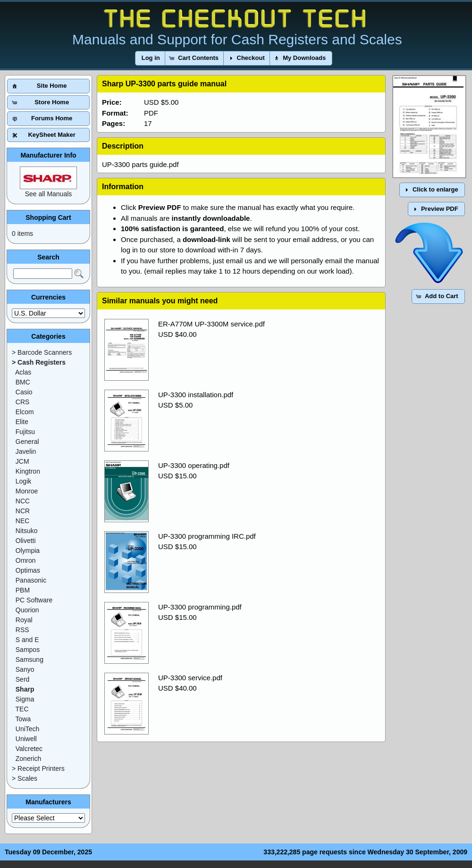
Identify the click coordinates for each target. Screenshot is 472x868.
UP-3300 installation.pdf (196, 395)
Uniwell (26, 739)
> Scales (25, 778)
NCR (23, 511)
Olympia (28, 551)
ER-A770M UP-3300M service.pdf (211, 324)
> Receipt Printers (38, 768)
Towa (23, 719)
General (27, 442)
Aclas (23, 372)
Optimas (28, 570)
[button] (151, 58)
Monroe (27, 491)
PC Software (34, 600)
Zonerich (28, 759)
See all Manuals (49, 194)
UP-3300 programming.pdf (200, 607)
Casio (24, 392)
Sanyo (25, 669)
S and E (27, 640)
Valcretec (29, 749)
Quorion (27, 610)
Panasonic (31, 580)
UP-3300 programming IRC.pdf (207, 536)
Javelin (26, 451)
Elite (22, 422)
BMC (23, 382)
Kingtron (28, 471)
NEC (23, 521)
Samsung (29, 659)
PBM (23, 590)
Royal (24, 620)
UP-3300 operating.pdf (194, 465)
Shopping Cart (48, 217)
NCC (23, 501)
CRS (23, 402)
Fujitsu (25, 432)
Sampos (28, 650)
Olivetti (26, 541)
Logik (23, 481)
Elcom (25, 412)
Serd (23, 679)
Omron (26, 560)
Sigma (25, 699)
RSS (22, 630)
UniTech (28, 729)
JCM (22, 461)
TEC (22, 709)
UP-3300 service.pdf (190, 678)
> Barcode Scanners (42, 352)
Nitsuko (27, 531)
